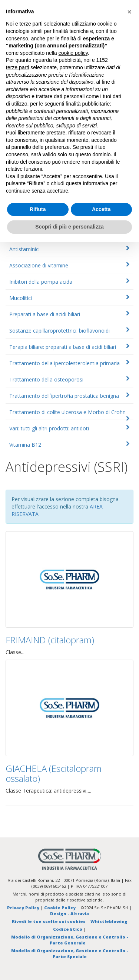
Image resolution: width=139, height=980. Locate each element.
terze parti (17, 67)
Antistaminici (24, 249)
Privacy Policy (23, 908)
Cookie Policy (60, 908)
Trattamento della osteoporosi (46, 379)
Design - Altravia (69, 914)
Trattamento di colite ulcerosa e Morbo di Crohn (67, 412)
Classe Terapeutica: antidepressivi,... (48, 791)
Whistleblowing (109, 921)
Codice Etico (68, 929)
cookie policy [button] (73, 53)
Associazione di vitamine (39, 265)
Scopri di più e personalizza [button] (69, 227)
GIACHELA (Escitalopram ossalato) (54, 773)
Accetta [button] (101, 209)
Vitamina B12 (25, 445)
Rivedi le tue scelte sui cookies (49, 921)
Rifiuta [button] (38, 209)
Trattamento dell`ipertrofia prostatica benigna (64, 396)
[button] (129, 12)
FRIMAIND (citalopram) (50, 640)
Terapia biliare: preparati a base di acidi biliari (63, 347)
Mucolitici (21, 298)
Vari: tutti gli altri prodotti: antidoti (49, 428)
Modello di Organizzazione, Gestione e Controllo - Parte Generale (70, 940)
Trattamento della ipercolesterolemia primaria (64, 363)
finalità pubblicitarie (88, 104)
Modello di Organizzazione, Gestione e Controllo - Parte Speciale (70, 954)
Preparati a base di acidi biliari (45, 314)
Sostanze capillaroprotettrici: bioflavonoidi (59, 331)
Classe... (15, 652)
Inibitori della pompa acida (41, 282)
